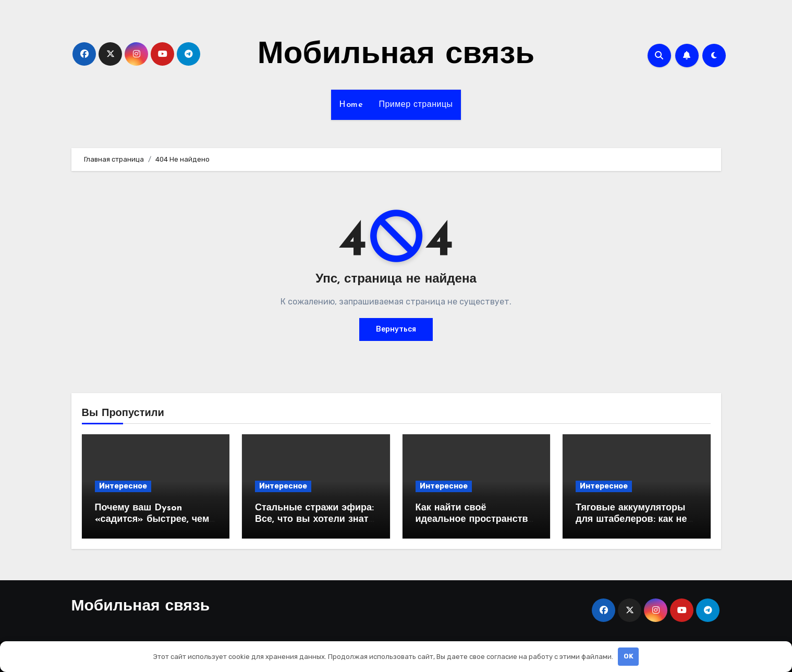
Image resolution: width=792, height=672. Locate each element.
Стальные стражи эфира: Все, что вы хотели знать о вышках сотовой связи (315, 519)
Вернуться (396, 329)
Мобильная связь (396, 55)
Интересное (123, 486)
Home (351, 105)
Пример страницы (416, 105)
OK (629, 656)
